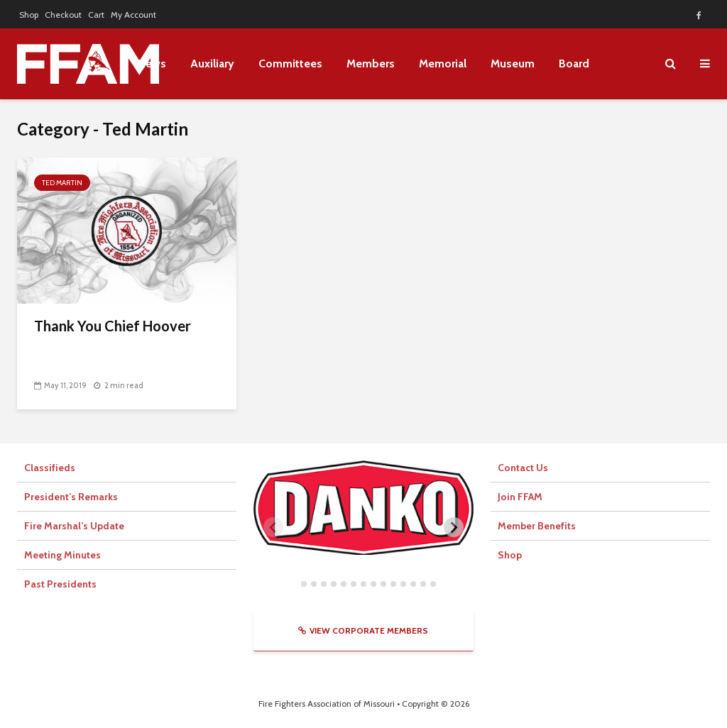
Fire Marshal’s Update (74, 526)
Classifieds (50, 468)
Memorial (443, 64)
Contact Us (523, 468)
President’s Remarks (71, 497)
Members (371, 64)
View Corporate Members (363, 630)
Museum (513, 64)
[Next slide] (454, 527)
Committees (290, 64)
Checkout (63, 15)
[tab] (294, 584)
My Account (133, 15)
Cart (96, 15)
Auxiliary (212, 64)
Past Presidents (60, 584)
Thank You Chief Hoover (113, 326)
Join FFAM (520, 497)
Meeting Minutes (62, 555)
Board (574, 64)
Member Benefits (537, 526)
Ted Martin (62, 183)
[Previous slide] (273, 527)
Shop (29, 15)
